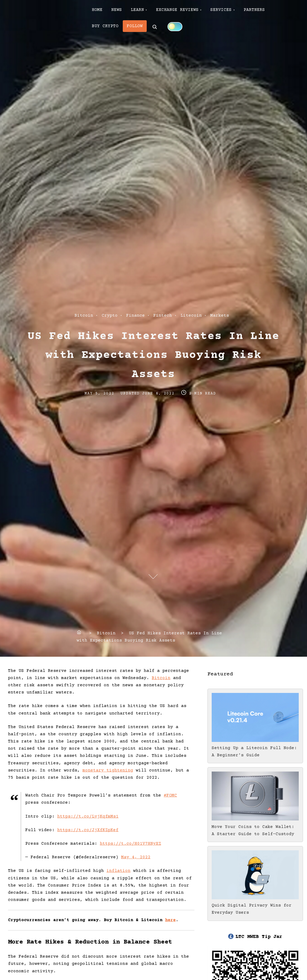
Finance (136, 316)
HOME (98, 11)
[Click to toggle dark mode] (178, 28)
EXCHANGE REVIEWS (184, 11)
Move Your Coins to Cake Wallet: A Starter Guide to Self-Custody (255, 827)
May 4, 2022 (136, 857)
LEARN (142, 11)
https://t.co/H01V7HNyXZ (130, 844)
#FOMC (170, 795)
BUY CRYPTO (106, 29)
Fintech (163, 316)
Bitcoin (84, 316)
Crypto (110, 316)
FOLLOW (137, 29)
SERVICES (230, 11)
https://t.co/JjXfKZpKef (88, 830)
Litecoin (191, 316)
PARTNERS (265, 11)
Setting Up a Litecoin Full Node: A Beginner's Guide (255, 748)
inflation (118, 871)
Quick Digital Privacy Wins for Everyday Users (255, 905)
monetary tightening (108, 770)
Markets (220, 316)
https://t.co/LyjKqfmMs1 (88, 816)
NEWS (119, 11)
